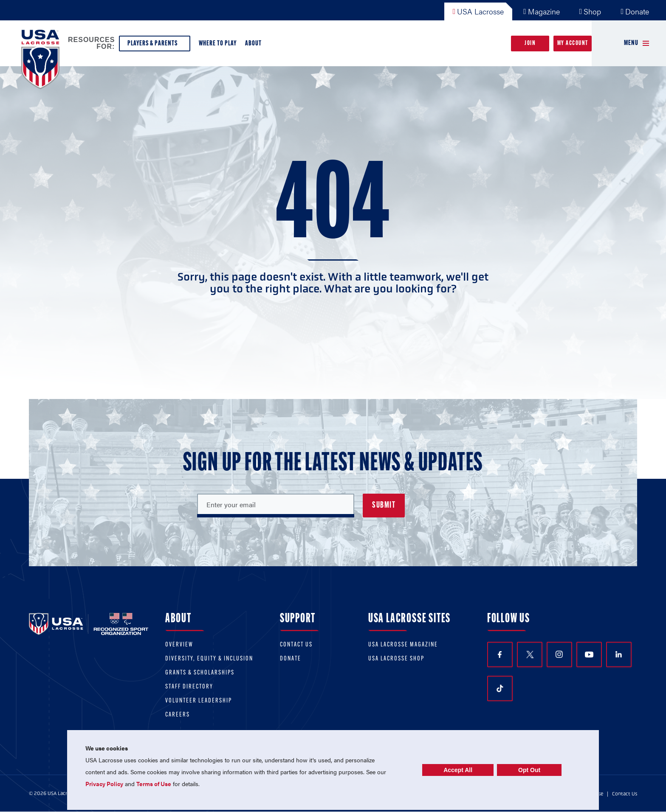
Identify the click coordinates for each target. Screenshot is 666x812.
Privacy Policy (104, 784)
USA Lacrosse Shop (396, 659)
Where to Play (218, 44)
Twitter (530, 655)
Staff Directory (189, 687)
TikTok (500, 688)
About (255, 46)
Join (530, 44)
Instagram (559, 654)
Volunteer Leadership (199, 701)
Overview (179, 645)
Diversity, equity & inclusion (209, 659)
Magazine (542, 11)
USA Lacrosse (478, 11)
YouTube (589, 655)
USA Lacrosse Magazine (403, 645)
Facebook (500, 655)
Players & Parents (155, 46)
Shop (590, 11)
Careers (178, 715)
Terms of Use (154, 784)
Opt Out (529, 770)
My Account (573, 44)
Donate (635, 11)
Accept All (458, 770)
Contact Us (296, 645)
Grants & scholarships (200, 673)
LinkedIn (619, 654)
